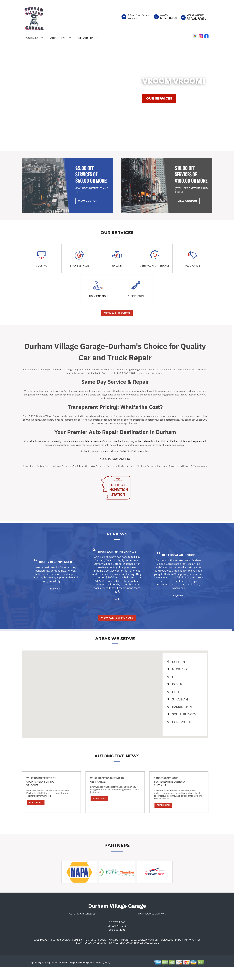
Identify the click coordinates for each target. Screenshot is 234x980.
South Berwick (169, 714)
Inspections (16, 466)
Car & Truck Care (68, 466)
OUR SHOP (33, 38)
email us (131, 451)
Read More (23, 802)
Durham (163, 662)
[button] (102, 692)
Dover (162, 684)
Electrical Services (134, 466)
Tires (35, 466)
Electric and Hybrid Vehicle (108, 466)
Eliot (161, 692)
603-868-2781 (169, 18)
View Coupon (75, 201)
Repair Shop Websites (57, 975)
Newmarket (166, 669)
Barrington (167, 707)
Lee (160, 677)
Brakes (27, 466)
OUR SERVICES (159, 98)
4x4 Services (85, 466)
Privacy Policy (104, 975)
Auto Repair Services (82, 926)
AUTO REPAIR (59, 38)
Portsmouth (167, 722)
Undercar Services (49, 466)
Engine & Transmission (183, 466)
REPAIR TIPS (86, 38)
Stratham (165, 699)
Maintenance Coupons (152, 926)
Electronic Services (155, 466)
